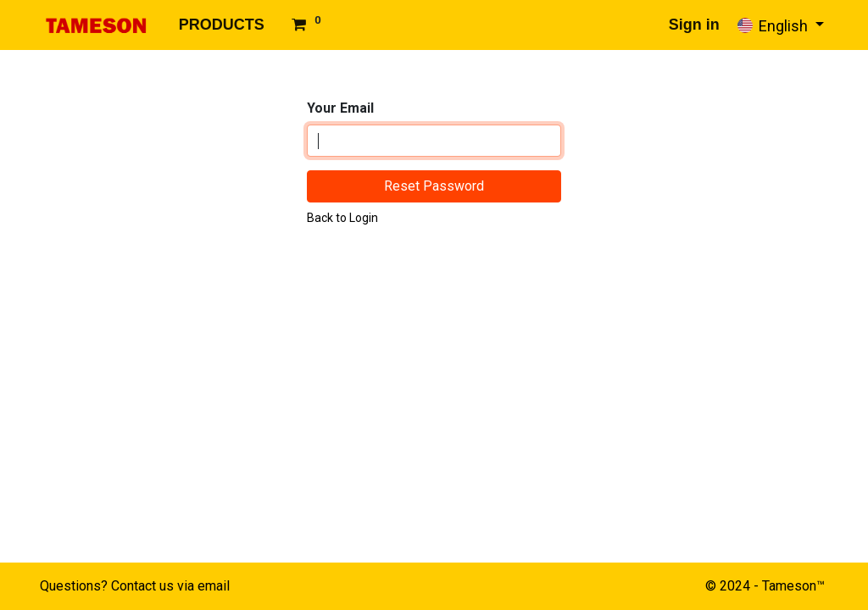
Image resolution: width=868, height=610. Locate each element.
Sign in (694, 25)
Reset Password (434, 186)
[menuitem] (222, 25)
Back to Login (342, 218)
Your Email (340, 108)
